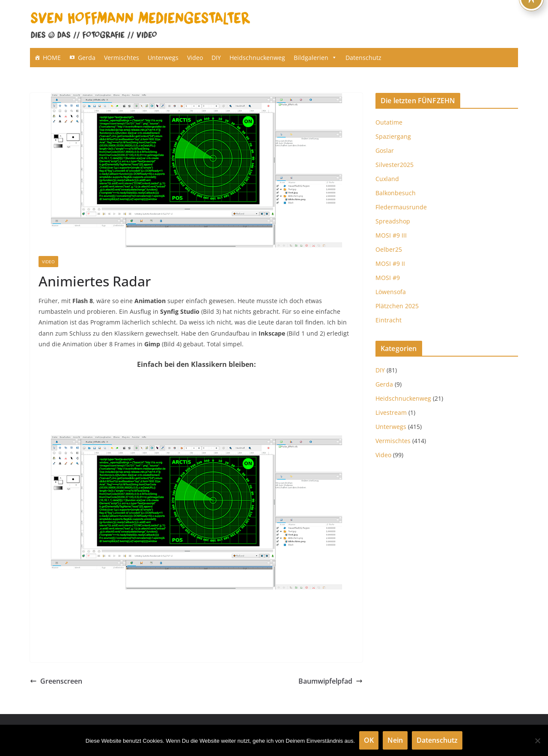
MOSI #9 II (390, 263)
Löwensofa (391, 292)
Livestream (391, 412)
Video (195, 58)
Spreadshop (393, 221)
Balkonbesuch (396, 193)
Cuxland (387, 179)
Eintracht (389, 320)
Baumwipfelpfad (331, 681)
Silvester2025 (395, 165)
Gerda (87, 58)
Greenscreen (56, 681)
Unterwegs (163, 58)
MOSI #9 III (391, 235)
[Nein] (537, 741)
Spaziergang (393, 136)
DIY (216, 58)
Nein (395, 740)
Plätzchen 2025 (397, 306)
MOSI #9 (388, 278)
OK (369, 740)
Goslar (385, 150)
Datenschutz (363, 58)
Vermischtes (122, 58)
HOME (52, 58)
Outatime (389, 122)
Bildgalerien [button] (315, 58)
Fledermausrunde (401, 207)
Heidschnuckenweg (257, 58)
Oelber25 (389, 249)
